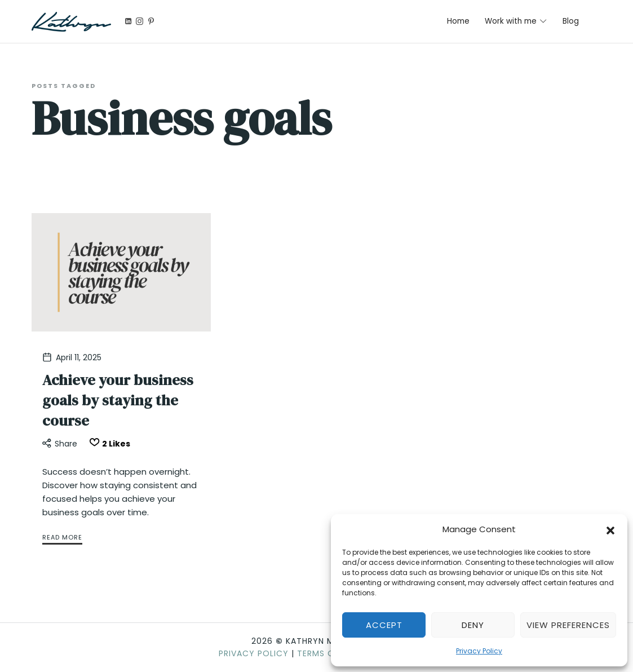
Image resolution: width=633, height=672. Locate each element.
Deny (473, 625)
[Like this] (108, 444)
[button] (610, 529)
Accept (384, 625)
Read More (62, 537)
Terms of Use (327, 653)
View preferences (568, 625)
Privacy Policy (479, 651)
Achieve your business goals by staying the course (118, 401)
